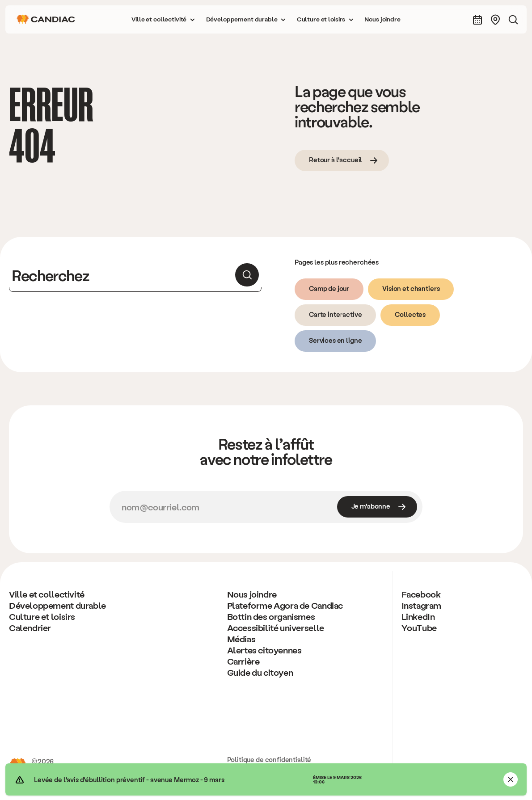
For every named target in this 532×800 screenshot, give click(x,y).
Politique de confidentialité (269, 759)
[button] (163, 19)
